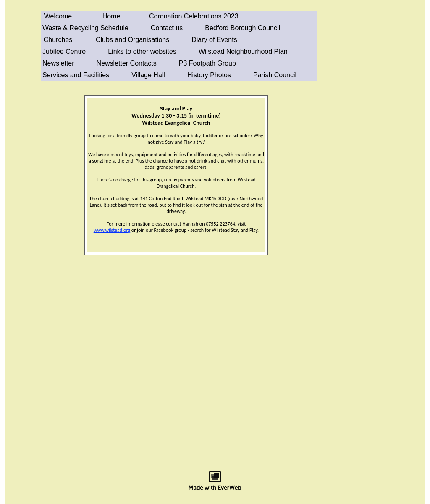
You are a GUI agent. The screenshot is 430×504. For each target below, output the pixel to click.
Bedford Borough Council (243, 28)
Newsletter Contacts (127, 63)
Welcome (58, 16)
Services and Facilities (76, 75)
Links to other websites (142, 51)
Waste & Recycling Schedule (85, 28)
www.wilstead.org (112, 230)
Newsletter (58, 63)
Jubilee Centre (64, 51)
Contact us (167, 28)
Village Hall (148, 75)
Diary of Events (214, 40)
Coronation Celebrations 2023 (194, 16)
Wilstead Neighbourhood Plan (243, 51)
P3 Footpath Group (207, 63)
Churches (58, 40)
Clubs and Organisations (132, 40)
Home (111, 16)
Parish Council (275, 75)
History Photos (209, 75)
